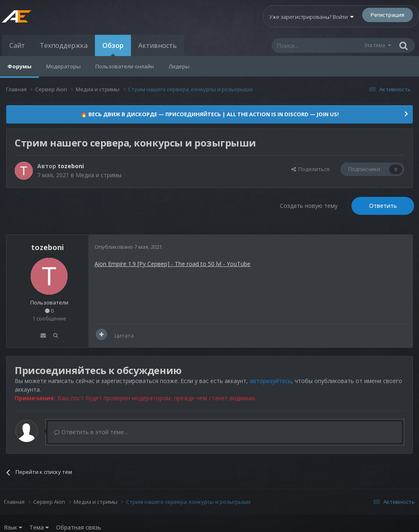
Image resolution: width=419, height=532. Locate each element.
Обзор (113, 48)
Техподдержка (64, 45)
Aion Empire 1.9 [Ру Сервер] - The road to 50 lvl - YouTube (172, 264)
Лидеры (179, 66)
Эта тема (375, 45)
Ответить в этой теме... (91, 432)
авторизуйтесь (270, 381)
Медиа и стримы (99, 175)
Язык (13, 527)
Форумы (19, 66)
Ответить (383, 206)
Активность (158, 45)
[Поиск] (318, 45)
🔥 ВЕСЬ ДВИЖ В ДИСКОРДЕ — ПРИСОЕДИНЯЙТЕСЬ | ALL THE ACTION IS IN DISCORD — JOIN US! (210, 114)
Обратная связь (79, 527)
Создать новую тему (309, 206)
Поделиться (310, 169)
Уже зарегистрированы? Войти (311, 17)
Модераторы (63, 66)
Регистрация (387, 15)
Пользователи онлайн (125, 66)
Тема (39, 527)
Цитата (124, 336)
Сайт (17, 45)
